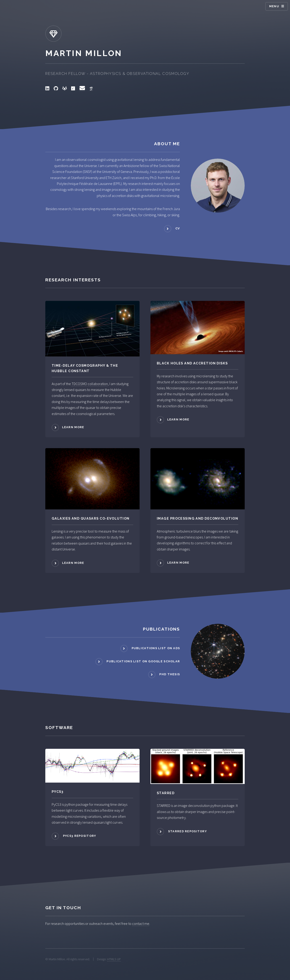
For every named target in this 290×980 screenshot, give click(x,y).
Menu (274, 6)
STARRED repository (187, 831)
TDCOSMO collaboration (90, 384)
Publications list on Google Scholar (143, 661)
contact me (141, 924)
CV (177, 228)
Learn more (73, 427)
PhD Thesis (169, 674)
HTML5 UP (114, 959)
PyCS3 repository (79, 836)
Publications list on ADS (155, 648)
